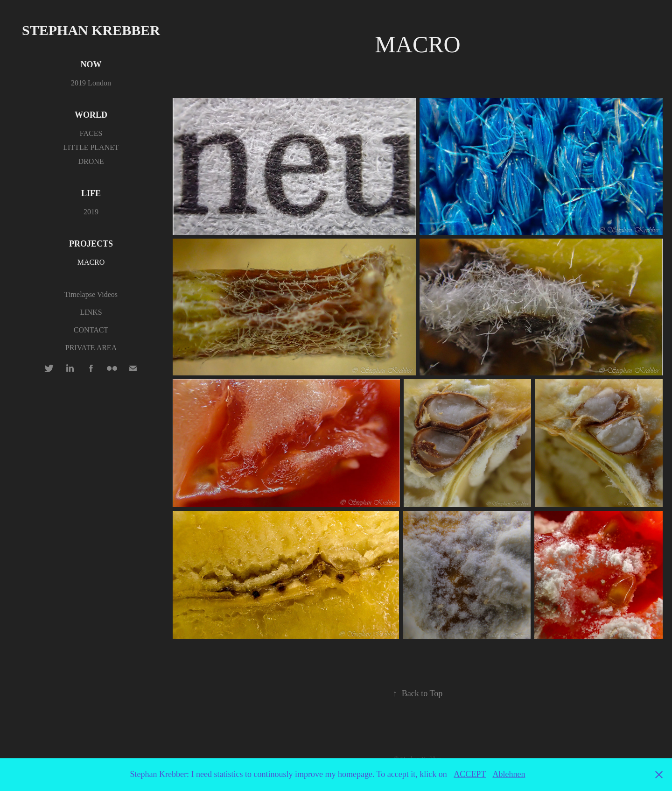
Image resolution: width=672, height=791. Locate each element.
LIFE (91, 193)
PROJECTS (91, 244)
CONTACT (91, 330)
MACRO (91, 262)
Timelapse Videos (91, 294)
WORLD (91, 115)
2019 (91, 212)
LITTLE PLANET (91, 147)
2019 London (91, 83)
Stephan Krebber (91, 30)
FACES (91, 133)
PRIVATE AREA (91, 348)
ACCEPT (470, 774)
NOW (91, 64)
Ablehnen (509, 774)
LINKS (91, 312)
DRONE (91, 161)
